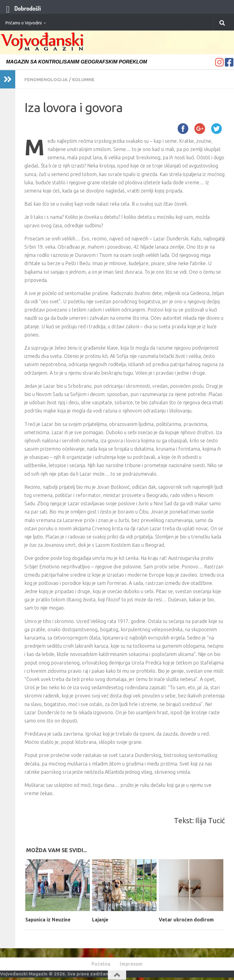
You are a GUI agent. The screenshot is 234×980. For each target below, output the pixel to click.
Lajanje (101, 919)
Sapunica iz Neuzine (49, 919)
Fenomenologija (48, 79)
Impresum (132, 964)
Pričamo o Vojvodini (24, 23)
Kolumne (87, 79)
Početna (100, 964)
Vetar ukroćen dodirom (186, 919)
